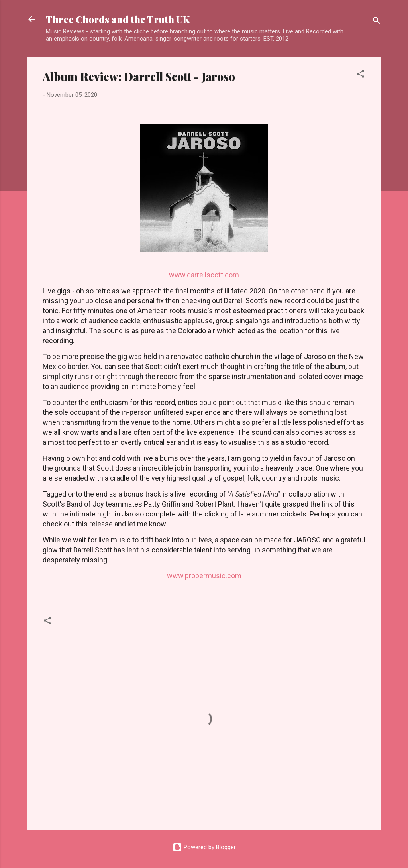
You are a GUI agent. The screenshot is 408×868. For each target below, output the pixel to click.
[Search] (377, 22)
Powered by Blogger (204, 847)
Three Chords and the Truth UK (118, 19)
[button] (361, 75)
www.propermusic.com (204, 576)
